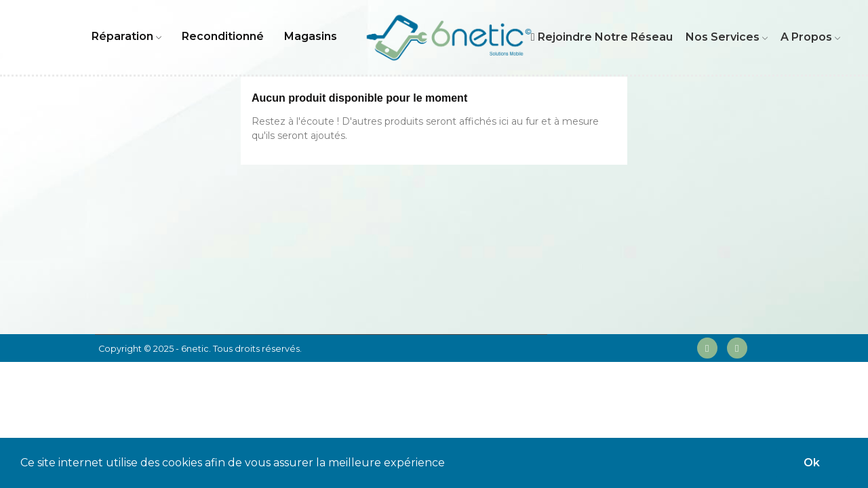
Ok (812, 463)
